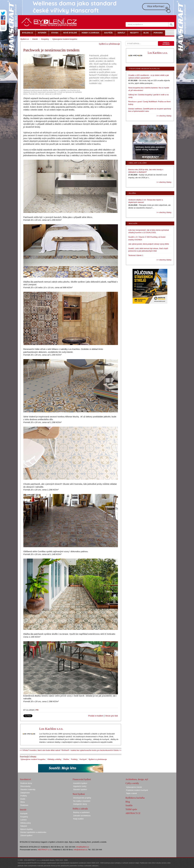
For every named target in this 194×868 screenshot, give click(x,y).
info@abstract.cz (80, 850)
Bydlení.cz (25, 39)
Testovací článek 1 (136, 255)
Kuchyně (83, 759)
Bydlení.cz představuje (98, 759)
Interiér (35, 39)
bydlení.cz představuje (110, 44)
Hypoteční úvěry (80, 786)
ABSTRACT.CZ (133, 813)
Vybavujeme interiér (134, 787)
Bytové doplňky (27, 829)
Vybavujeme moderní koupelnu (33, 759)
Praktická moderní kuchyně (137, 790)
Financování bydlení (82, 779)
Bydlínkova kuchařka (135, 798)
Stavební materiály (28, 789)
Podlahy (74, 759)
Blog (128, 802)
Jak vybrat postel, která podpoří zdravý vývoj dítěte (149, 244)
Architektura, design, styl (137, 779)
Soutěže (129, 805)
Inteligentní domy (80, 804)
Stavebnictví (25, 779)
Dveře (23, 799)
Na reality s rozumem (82, 801)
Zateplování (25, 793)
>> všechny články (164, 116)
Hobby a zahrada (80, 809)
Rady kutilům (79, 819)
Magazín (133, 223)
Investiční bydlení (80, 783)
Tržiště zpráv (131, 809)
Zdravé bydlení (26, 835)
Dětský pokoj (26, 823)
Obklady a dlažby (54, 759)
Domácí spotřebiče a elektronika (33, 832)
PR (37, 710)
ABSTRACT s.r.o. (45, 850)
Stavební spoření (80, 789)
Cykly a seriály (132, 783)
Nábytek (24, 826)
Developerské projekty (82, 798)
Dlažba (66, 759)
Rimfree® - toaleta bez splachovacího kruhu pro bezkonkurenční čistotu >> (91, 750)
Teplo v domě (131, 793)
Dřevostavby (25, 786)
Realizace (24, 805)
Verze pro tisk (112, 716)
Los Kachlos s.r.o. (51, 729)
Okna (23, 802)
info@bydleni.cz (82, 847)
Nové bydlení (79, 794)
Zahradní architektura (82, 816)
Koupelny (45, 39)
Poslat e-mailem (96, 716)
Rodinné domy (26, 783)
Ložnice (24, 820)
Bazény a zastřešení (81, 812)
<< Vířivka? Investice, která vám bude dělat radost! (40, 750)
